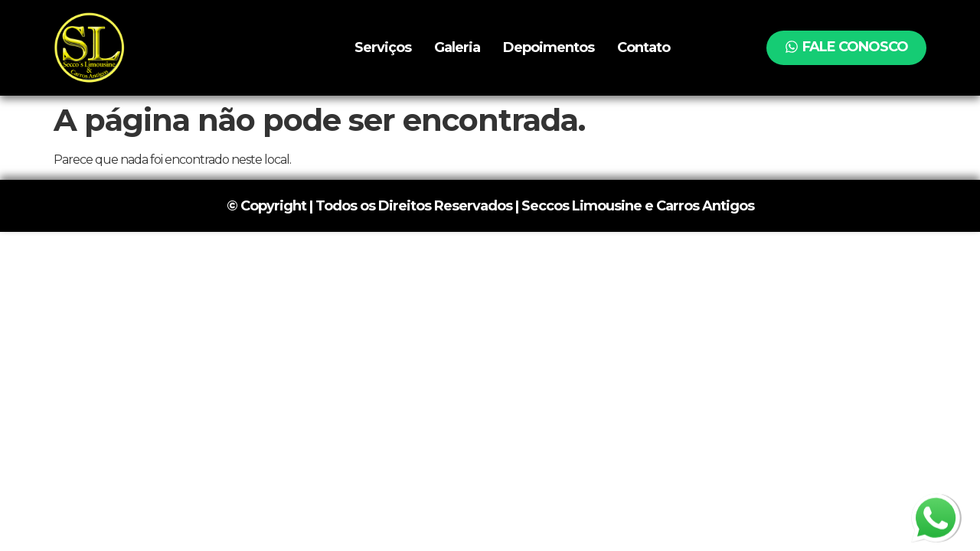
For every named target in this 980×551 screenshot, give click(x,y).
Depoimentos (549, 47)
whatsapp (936, 505)
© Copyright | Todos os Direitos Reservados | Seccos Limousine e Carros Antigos (490, 206)
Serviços (383, 47)
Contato (644, 47)
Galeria (457, 47)
